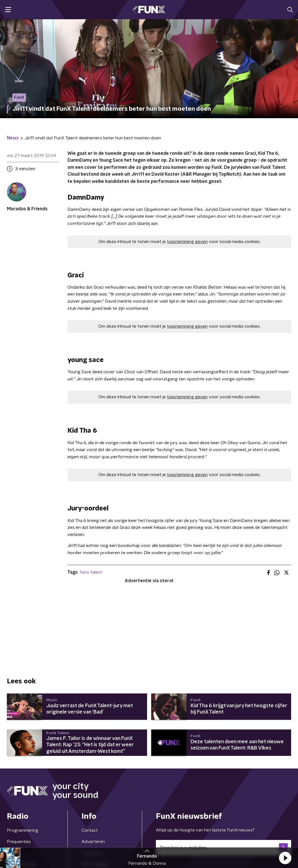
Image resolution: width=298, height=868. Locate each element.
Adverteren (93, 842)
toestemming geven (187, 242)
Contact (90, 830)
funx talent (91, 572)
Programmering (23, 830)
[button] (285, 858)
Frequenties (19, 842)
